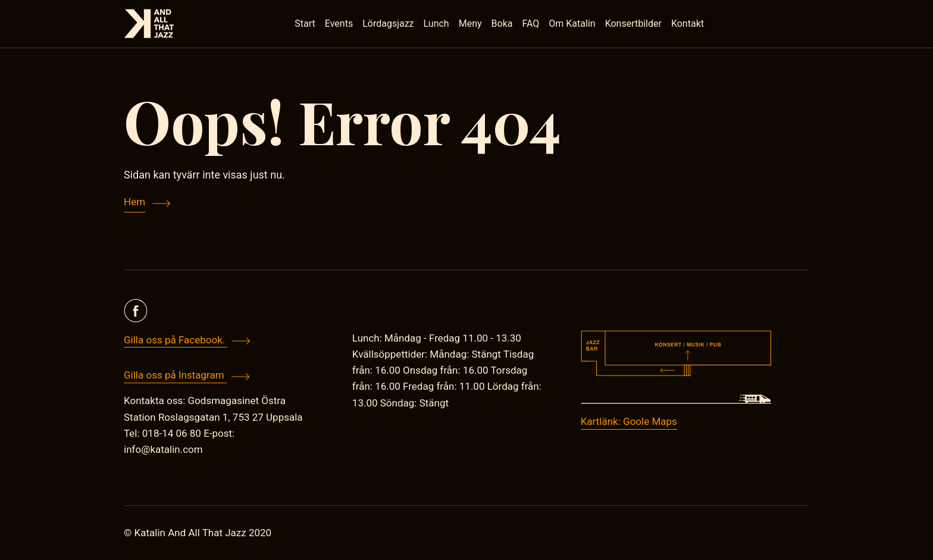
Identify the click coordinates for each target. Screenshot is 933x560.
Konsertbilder (633, 24)
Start (305, 24)
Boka (502, 24)
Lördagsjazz (388, 24)
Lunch (436, 24)
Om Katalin (572, 24)
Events (339, 24)
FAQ (530, 24)
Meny (470, 24)
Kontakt (688, 24)
